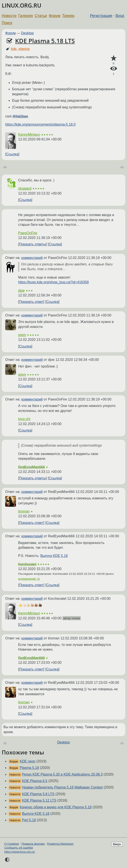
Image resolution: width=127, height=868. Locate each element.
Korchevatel (27, 564)
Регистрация (101, 16)
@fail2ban (20, 116)
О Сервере (12, 844)
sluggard (25, 188)
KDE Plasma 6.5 (35, 781)
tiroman (24, 511)
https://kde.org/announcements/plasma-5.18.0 (40, 124)
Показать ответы (32, 244)
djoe (21, 291)
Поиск (7, 23)
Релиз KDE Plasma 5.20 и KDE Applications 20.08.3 (62, 774)
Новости (9, 16)
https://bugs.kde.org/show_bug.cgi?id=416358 (53, 282)
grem (22, 335)
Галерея (26, 16)
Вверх (117, 844)
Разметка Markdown (60, 844)
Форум (55, 16)
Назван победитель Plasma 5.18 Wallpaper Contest (62, 787)
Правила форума (33, 844)
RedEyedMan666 (32, 467)
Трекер (68, 16)
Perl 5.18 (29, 820)
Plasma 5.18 (29, 768)
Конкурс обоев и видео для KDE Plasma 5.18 (56, 807)
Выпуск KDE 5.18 (54, 556)
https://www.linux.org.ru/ (20, 852)
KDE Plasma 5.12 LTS (39, 800)
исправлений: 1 (28, 579)
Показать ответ (31, 302)
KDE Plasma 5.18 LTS (45, 41)
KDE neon (28, 761)
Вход (120, 16)
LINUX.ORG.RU (21, 5)
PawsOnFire (28, 233)
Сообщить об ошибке (19, 848)
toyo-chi (24, 419)
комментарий (32, 258)
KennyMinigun (29, 135)
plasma (24, 49)
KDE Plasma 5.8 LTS (38, 794)
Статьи (41, 16)
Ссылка (12, 154)
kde (14, 49)
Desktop (28, 33)
